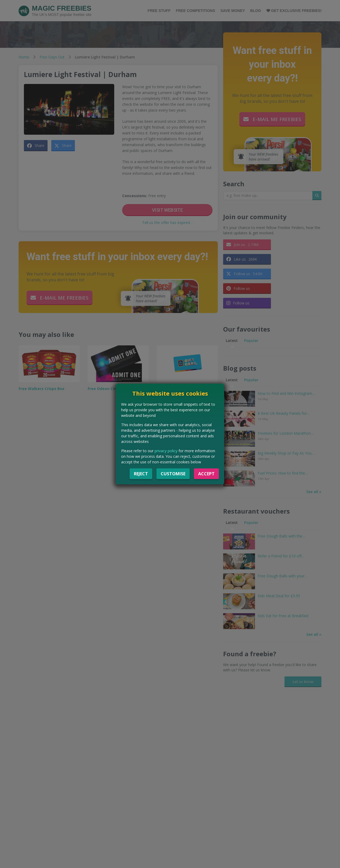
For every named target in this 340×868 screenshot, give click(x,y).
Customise (173, 474)
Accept (206, 474)
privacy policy (166, 451)
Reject (141, 474)
